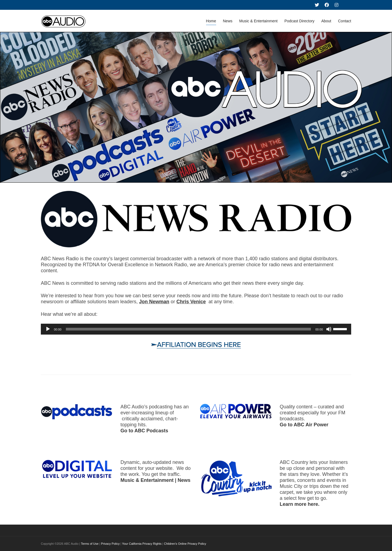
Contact (345, 21)
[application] (196, 329)
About (326, 21)
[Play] (48, 329)
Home (211, 22)
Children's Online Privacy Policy (185, 544)
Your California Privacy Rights (142, 544)
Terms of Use (90, 544)
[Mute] (329, 329)
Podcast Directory (299, 21)
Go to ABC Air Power (304, 425)
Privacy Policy (110, 544)
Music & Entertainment (258, 21)
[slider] (189, 329)
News (228, 21)
